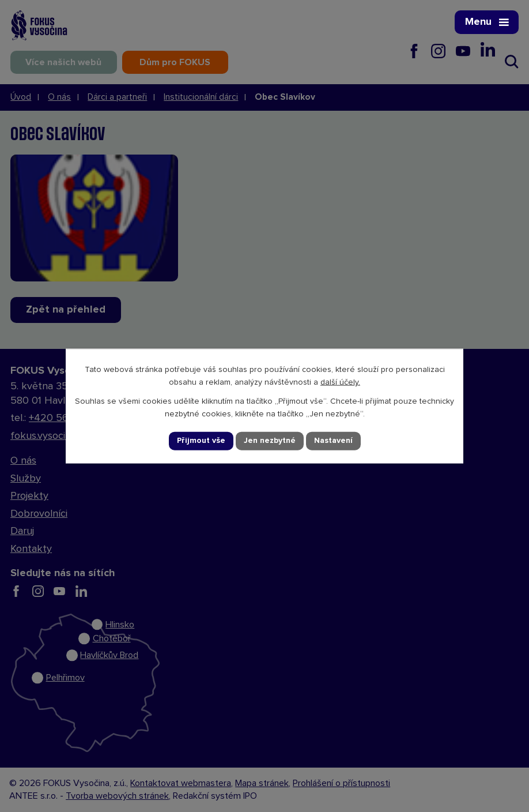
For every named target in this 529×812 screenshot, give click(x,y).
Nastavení (333, 441)
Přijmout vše (201, 441)
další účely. (340, 382)
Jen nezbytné (270, 441)
